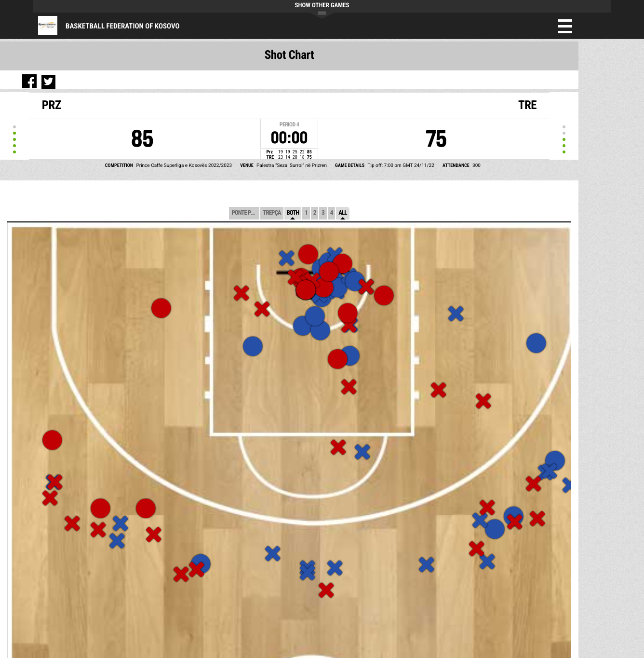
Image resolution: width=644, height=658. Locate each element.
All (342, 213)
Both (293, 213)
